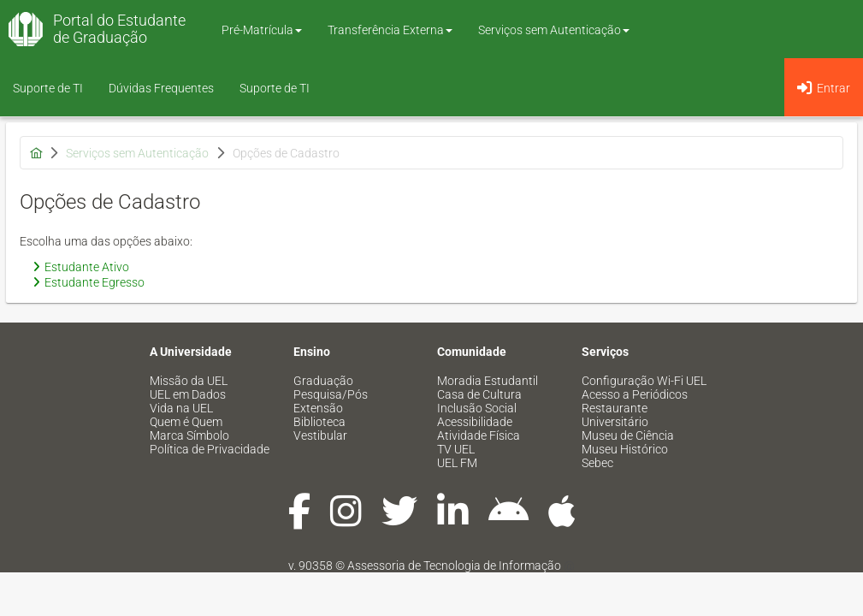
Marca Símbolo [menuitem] (189, 435)
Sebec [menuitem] (597, 463)
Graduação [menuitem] (323, 381)
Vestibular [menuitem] (320, 435)
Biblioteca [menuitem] (319, 422)
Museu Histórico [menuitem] (625, 449)
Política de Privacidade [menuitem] (210, 449)
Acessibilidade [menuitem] (475, 422)
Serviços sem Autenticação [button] (554, 30)
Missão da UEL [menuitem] (189, 381)
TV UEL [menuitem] (456, 449)
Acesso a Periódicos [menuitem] (635, 394)
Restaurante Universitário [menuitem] (615, 415)
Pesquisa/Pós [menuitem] (331, 394)
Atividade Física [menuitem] (479, 435)
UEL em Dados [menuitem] (188, 394)
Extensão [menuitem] (318, 408)
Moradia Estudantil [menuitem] (488, 381)
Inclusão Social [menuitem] (477, 408)
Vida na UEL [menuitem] (181, 408)
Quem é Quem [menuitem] (186, 422)
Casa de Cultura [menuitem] (479, 394)
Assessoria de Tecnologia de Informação (454, 566)
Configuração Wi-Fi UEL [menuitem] (644, 381)
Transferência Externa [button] (390, 30)
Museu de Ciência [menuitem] (628, 435)
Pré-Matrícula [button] (262, 30)
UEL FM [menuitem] (457, 463)
